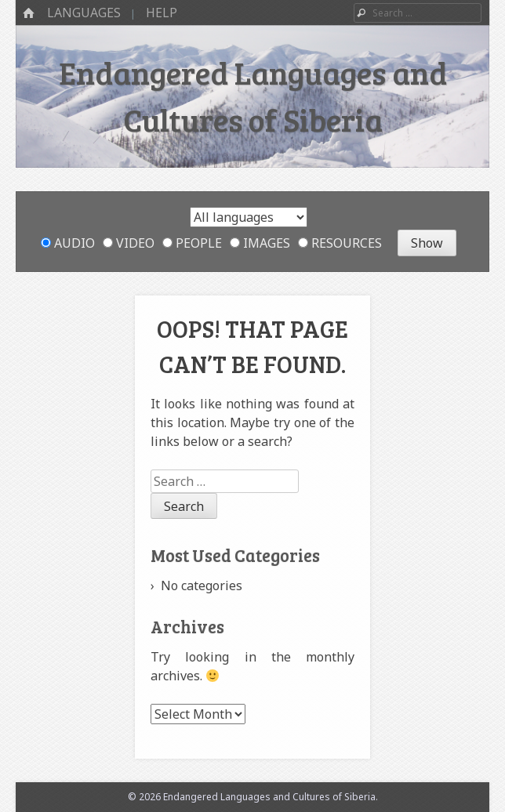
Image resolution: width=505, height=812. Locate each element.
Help (162, 13)
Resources (340, 243)
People (192, 243)
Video (129, 243)
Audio (68, 243)
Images (260, 243)
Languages (84, 13)
